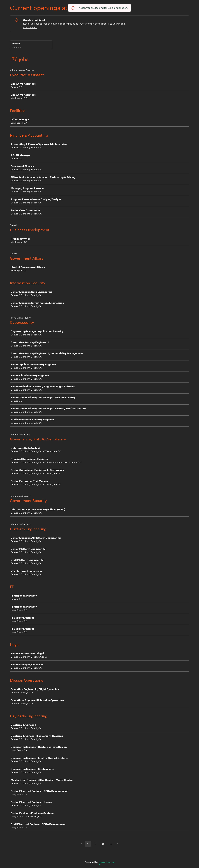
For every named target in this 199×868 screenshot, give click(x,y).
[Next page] (117, 844)
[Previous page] (82, 844)
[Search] (31, 47)
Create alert (30, 27)
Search (16, 43)
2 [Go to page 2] (95, 844)
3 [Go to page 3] (103, 844)
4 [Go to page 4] (111, 844)
